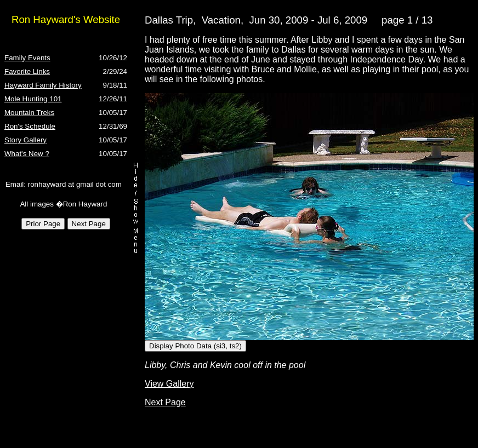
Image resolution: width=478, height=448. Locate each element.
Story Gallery (25, 140)
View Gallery (169, 384)
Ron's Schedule (30, 126)
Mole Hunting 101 (33, 99)
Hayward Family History (43, 85)
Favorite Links (27, 71)
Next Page (165, 402)
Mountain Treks (29, 113)
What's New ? (27, 154)
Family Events (27, 58)
